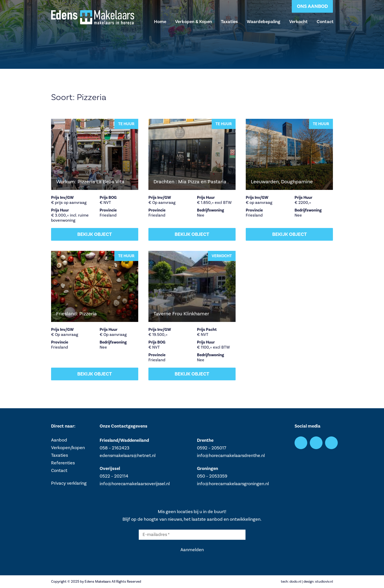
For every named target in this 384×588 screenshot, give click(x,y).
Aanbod (59, 440)
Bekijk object (95, 234)
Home (160, 22)
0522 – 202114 (114, 476)
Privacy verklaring (69, 483)
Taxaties (229, 22)
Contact (325, 22)
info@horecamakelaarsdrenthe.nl (231, 456)
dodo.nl (295, 582)
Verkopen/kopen (68, 448)
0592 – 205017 (212, 448)
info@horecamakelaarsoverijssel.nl (135, 484)
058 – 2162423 (114, 448)
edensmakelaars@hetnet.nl (128, 456)
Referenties (63, 463)
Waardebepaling (264, 22)
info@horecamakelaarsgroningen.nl (233, 484)
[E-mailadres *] (192, 535)
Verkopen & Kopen (194, 22)
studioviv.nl (324, 582)
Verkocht (298, 22)
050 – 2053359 (212, 476)
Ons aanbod (312, 6)
